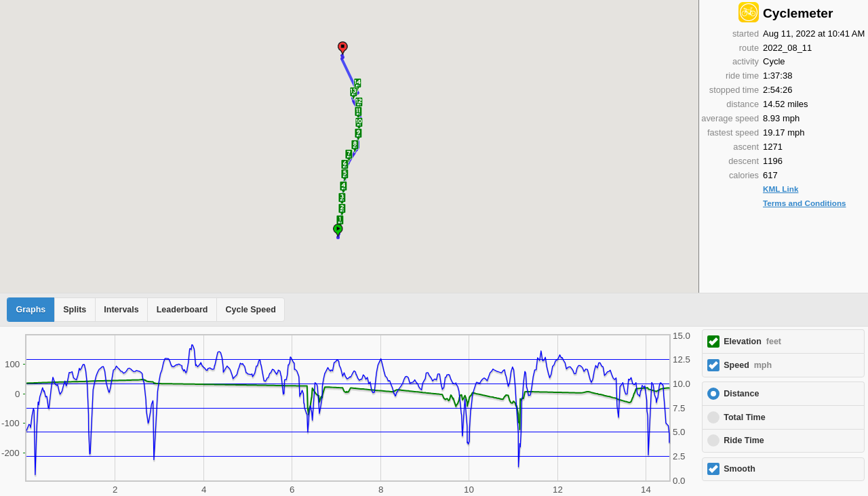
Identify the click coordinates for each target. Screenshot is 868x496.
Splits (75, 310)
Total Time (744, 417)
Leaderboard (182, 310)
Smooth (739, 469)
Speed (748, 365)
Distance (741, 394)
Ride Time (744, 440)
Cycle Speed (250, 310)
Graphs (31, 310)
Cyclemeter (798, 13)
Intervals (121, 310)
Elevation (752, 342)
